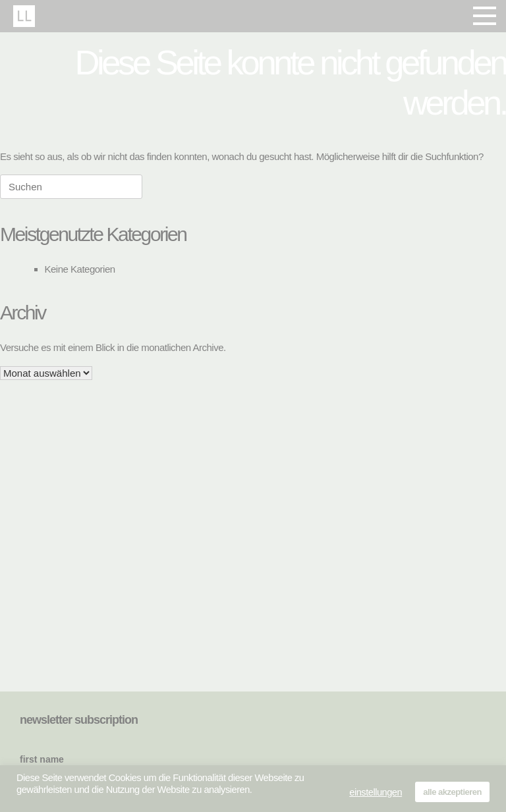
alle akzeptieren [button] (452, 792)
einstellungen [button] (376, 792)
